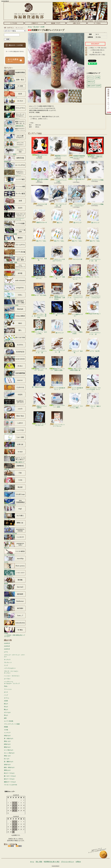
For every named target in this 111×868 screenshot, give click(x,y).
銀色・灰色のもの (9, 767)
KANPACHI (15, 352)
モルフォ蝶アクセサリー (15, 137)
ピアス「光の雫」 (93, 345)
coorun (15, 381)
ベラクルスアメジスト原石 (58, 172)
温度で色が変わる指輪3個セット (40, 171)
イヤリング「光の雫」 (75, 346)
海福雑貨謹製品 (15, 73)
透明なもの (7, 770)
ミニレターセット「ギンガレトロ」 (39, 419)
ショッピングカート (97, 23)
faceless (15, 623)
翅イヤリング (75, 216)
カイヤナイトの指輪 (95, 171)
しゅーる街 (15, 438)
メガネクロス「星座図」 (39, 253)
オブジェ (7, 698)
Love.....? (15, 616)
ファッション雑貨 (15, 187)
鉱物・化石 (15, 80)
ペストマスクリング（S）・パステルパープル (75, 291)
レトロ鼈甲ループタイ (75, 309)
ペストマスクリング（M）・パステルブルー (77, 196)
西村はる (15, 545)
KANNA (15, 345)
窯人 (15, 331)
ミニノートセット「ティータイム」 (57, 419)
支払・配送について (35, 23)
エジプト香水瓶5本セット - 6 (57, 382)
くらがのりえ (15, 388)
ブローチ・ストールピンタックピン (11, 672)
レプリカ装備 (15, 224)
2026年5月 (7, 643)
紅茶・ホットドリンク (15, 95)
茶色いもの (7, 756)
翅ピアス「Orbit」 (39, 235)
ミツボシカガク (15, 573)
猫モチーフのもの (9, 779)
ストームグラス (15, 246)
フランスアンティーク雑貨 (12, 724)
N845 (15, 324)
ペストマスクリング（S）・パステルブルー (93, 291)
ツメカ (15, 481)
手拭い (6, 686)
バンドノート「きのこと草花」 (39, 327)
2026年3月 (7, 649)
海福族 (6, 727)
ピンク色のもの (9, 750)
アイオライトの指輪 (95, 195)
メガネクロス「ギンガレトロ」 (39, 272)
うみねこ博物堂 (15, 317)
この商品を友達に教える (97, 50)
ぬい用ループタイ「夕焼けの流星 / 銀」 (75, 364)
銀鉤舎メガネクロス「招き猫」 (40, 147)
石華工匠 (15, 445)
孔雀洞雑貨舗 (15, 374)
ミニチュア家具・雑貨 (15, 260)
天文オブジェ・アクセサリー (15, 173)
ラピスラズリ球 (40, 195)
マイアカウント (14, 28)
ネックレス (7, 660)
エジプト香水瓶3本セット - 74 (75, 382)
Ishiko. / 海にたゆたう (15, 295)
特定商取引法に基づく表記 (97, 55)
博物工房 (15, 524)
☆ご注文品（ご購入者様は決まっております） (15, 636)
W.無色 (15, 630)
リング (6, 665)
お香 (15, 201)
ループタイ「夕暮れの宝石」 (75, 327)
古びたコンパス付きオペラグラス (57, 254)
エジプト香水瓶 (15, 253)
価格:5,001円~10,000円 (94, 86)
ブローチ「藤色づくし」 (93, 401)
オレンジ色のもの (9, 753)
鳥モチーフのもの (9, 773)
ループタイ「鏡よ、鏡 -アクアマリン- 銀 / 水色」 (39, 310)
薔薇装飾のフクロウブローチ (58, 147)
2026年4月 (7, 646)
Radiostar (15, 602)
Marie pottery (15, 566)
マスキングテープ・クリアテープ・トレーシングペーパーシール (15, 216)
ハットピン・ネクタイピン (12, 676)
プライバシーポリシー (68, 862)
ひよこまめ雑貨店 (15, 552)
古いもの (15, 102)
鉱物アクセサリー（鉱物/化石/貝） (15, 123)
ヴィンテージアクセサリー (15, 116)
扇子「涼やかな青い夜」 (57, 309)
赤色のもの (7, 736)
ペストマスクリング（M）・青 (58, 196)
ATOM (19, 846)
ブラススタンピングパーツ (15, 267)
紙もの (6, 704)
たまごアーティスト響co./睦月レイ (15, 459)
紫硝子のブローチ (39, 216)
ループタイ (7, 679)
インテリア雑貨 (15, 180)
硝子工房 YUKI (15, 338)
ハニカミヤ (15, 538)
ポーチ (6, 692)
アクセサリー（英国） (15, 152)
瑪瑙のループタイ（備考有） (39, 401)
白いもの (7, 759)
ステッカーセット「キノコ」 (75, 272)
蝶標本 (15, 238)
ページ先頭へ (103, 855)
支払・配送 (39, 862)
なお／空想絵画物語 (15, 502)
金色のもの (7, 765)
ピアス (6, 652)
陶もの (6, 710)
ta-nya (15, 452)
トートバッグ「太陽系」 (57, 272)
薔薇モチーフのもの (10, 782)
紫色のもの (7, 747)
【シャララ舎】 (15, 431)
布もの (6, 707)
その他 (6, 730)
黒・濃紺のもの (9, 762)
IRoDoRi (15, 310)
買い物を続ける (97, 52)
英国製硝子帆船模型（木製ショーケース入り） (77, 147)
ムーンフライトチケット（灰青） (57, 400)
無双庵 (15, 581)
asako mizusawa (15, 281)
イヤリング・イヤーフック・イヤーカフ (14, 656)
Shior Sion (15, 417)
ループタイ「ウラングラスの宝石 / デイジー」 (93, 383)
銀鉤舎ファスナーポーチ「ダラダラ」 (39, 364)
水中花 (15, 274)
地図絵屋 (15, 467)
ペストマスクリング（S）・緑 (39, 346)
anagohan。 (15, 288)
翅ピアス (57, 216)
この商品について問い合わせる (97, 48)
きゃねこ (15, 367)
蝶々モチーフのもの (10, 776)
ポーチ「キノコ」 (93, 271)
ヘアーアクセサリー (10, 668)
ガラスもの (7, 712)
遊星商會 (15, 595)
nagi (15, 509)
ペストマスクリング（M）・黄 (93, 254)
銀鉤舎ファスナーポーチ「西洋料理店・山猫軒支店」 (57, 291)
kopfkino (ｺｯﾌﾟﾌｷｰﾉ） (15, 402)
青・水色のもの (9, 738)
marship (15, 559)
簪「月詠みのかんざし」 (93, 363)
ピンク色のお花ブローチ (77, 171)
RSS (11, 846)
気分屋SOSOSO (15, 360)
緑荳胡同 (15, 609)
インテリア (7, 733)
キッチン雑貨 (15, 194)
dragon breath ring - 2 (93, 308)
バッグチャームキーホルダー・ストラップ (12, 683)
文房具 (15, 209)
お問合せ (76, 23)
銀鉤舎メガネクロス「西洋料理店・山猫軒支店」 (95, 147)
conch (15, 409)
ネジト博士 (15, 516)
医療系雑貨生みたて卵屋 (15, 303)
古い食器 (15, 87)
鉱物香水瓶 (15, 159)
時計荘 (15, 488)
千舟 (15, 474)
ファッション (8, 689)
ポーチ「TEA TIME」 (39, 289)
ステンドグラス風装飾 (15, 231)
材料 (5, 718)
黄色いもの (7, 741)
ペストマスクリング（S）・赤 (93, 327)
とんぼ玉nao (15, 495)
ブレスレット (8, 662)
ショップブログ (56, 23)
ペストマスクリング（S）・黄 (57, 345)
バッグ (6, 695)
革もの (6, 715)
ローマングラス (15, 166)
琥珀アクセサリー (15, 130)
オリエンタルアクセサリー (15, 144)
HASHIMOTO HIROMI (15, 531)
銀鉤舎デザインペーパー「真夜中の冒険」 (57, 364)
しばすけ (15, 424)
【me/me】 (15, 588)
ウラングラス (15, 109)
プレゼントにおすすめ (11, 785)
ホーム (14, 23)
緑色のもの (7, 744)
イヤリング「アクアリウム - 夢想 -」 (75, 401)
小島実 (15, 395)
